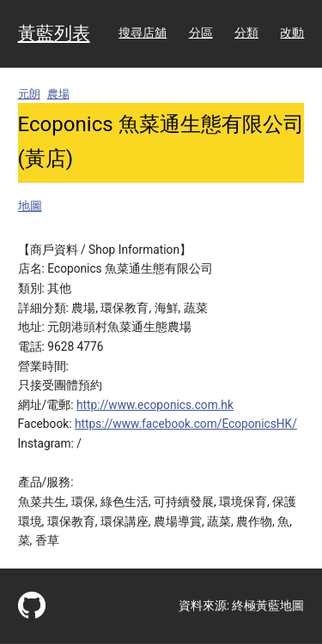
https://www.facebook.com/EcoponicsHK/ (186, 424)
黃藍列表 (54, 33)
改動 (292, 33)
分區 (201, 33)
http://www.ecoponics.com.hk (155, 405)
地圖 (30, 206)
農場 (58, 94)
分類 (246, 33)
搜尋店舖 (143, 33)
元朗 (29, 94)
